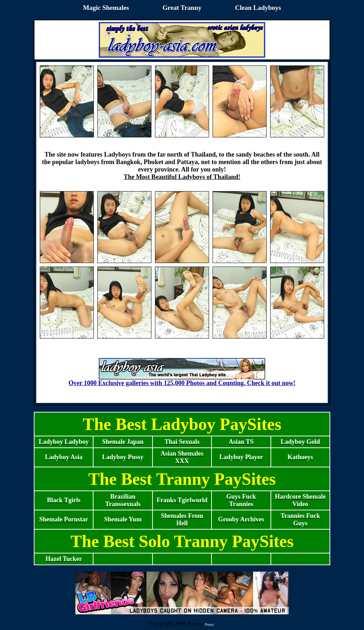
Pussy (209, 624)
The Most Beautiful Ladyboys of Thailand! (182, 177)
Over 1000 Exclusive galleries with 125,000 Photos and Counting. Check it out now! (182, 380)
